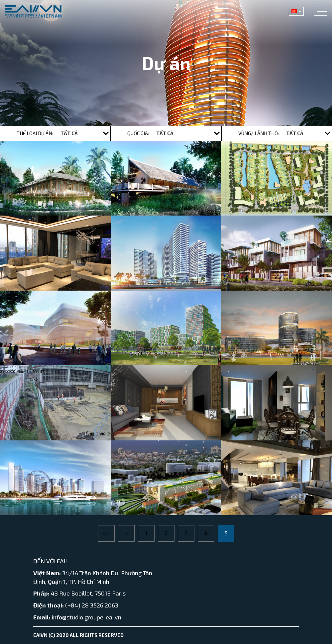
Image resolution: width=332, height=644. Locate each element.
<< (106, 533)
